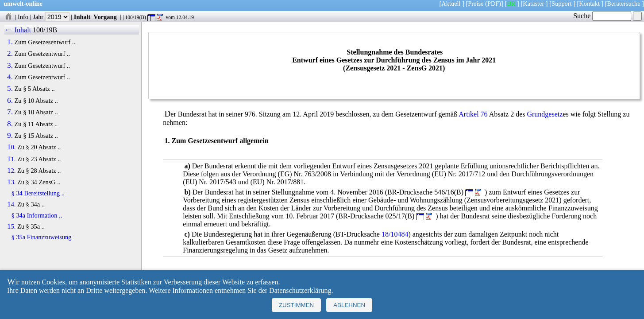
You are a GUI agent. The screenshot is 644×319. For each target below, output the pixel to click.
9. (10, 136)
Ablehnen (349, 305)
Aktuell (451, 4)
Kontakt (589, 4)
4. (10, 77)
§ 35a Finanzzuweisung (42, 237)
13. (11, 182)
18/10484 (395, 234)
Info (23, 17)
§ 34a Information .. (37, 215)
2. (10, 54)
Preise (476, 4)
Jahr (51, 17)
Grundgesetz (545, 114)
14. (11, 204)
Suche (602, 16)
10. (11, 147)
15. (11, 226)
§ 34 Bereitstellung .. (38, 193)
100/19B (45, 30)
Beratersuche (624, 4)
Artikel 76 (473, 114)
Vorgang (105, 17)
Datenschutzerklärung (300, 290)
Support (562, 4)
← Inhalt (18, 30)
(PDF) (493, 4)
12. (11, 171)
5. (10, 89)
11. (11, 159)
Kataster (533, 4)
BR (511, 4)
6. (10, 101)
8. (10, 124)
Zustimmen (296, 305)
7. (10, 112)
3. (10, 66)
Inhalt (82, 17)
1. (10, 42)
